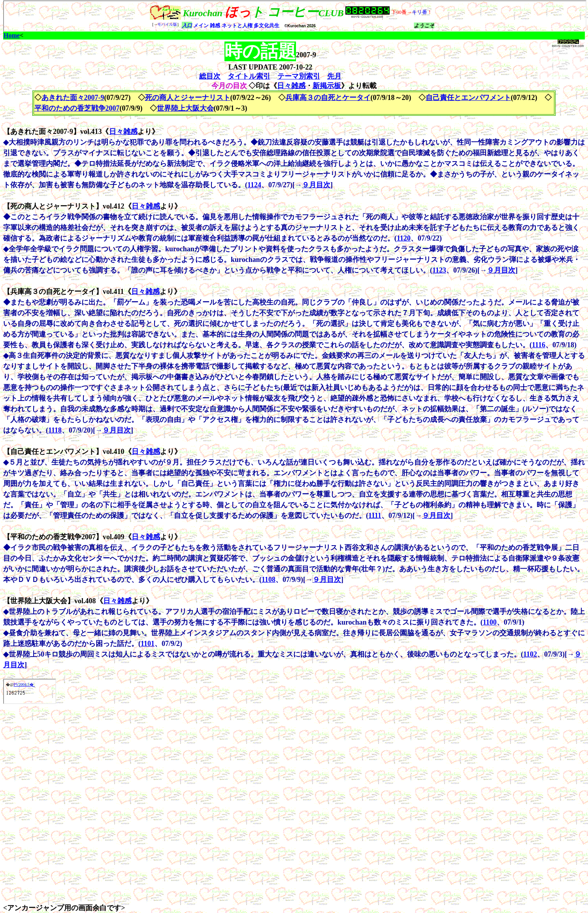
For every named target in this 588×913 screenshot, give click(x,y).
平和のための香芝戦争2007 (77, 108)
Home (12, 35)
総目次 (210, 76)
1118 (55, 430)
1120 (404, 238)
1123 (439, 270)
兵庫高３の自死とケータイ (328, 98)
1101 (148, 644)
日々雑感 (291, 86)
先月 (334, 76)
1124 (254, 185)
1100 (490, 622)
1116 (539, 345)
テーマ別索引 (299, 76)
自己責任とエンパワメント (468, 98)
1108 (269, 580)
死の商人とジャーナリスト (188, 98)
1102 (530, 654)
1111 (375, 516)
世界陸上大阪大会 (185, 108)
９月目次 (316, 185)
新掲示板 (327, 86)
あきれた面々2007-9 (73, 98)
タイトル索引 (249, 76)
